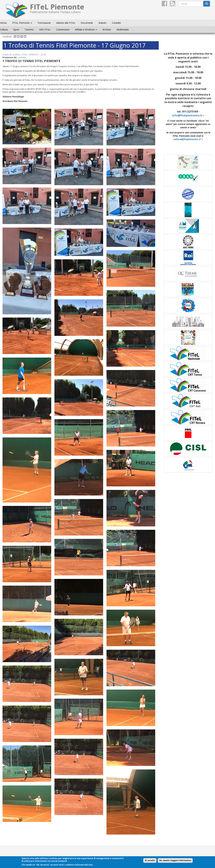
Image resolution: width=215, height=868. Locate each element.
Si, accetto (150, 860)
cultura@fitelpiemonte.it (188, 139)
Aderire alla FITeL (66, 23)
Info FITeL (45, 30)
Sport (16, 30)
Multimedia (123, 30)
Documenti (87, 23)
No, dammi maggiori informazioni (175, 860)
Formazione (44, 23)
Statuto (102, 23)
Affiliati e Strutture (86, 30)
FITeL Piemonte (22, 23)
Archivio (107, 30)
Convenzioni (63, 30)
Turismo (29, 30)
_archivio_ (22, 57)
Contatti (116, 23)
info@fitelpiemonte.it (188, 115)
